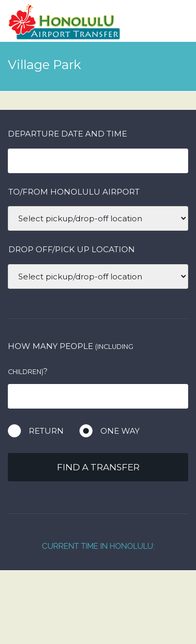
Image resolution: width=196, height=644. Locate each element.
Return (46, 431)
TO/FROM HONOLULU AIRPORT (74, 192)
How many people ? (71, 359)
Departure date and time (67, 134)
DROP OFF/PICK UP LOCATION (72, 249)
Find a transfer (98, 467)
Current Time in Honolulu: (98, 546)
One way (120, 431)
